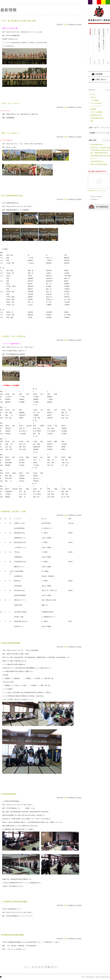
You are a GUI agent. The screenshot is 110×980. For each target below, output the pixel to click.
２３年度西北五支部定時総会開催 (14, 902)
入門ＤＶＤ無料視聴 (96, 112)
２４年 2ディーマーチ (10, 103)
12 (39, 967)
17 (55, 967)
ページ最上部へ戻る (1, 977)
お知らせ (93, 97)
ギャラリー (95, 46)
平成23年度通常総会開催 (10, 643)
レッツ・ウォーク (96, 106)
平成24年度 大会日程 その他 (13, 511)
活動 (66, 25)
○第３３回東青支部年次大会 (12, 196)
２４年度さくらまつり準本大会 (13, 336)
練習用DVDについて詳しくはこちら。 (98, 191)
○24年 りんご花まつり (10, 133)
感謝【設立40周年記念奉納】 (99, 164)
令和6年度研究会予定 (98, 145)
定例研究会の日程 (96, 115)
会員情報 (93, 109)
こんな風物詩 (94, 100)
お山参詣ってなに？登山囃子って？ (99, 46)
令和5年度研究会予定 (97, 161)
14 (45, 967)
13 (42, 967)
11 (36, 967)
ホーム (108, 46)
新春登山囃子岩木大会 (97, 118)
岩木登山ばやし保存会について (103, 46)
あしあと (93, 94)
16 (52, 967)
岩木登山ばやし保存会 (99, 14)
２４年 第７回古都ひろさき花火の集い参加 (18, 21)
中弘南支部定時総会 (9, 794)
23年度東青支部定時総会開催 (12, 935)
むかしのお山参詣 (96, 103)
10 (33, 967)
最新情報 (90, 46)
